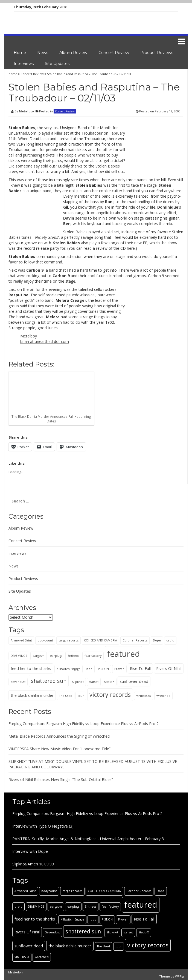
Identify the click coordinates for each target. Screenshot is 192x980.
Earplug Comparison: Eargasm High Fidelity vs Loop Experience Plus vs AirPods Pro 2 (84, 724)
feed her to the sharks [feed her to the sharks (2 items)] (31, 668)
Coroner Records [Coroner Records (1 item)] (135, 640)
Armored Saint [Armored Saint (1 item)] (21, 640)
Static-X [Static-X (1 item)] (109, 682)
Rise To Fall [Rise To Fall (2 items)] (140, 668)
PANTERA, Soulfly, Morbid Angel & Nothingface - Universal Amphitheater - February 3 (88, 839)
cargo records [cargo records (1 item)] (69, 640)
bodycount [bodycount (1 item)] (45, 640)
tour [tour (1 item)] (81, 696)
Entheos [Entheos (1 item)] (73, 656)
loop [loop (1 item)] (89, 669)
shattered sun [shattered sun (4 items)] (49, 681)
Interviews (24, 64)
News (43, 53)
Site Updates (57, 64)
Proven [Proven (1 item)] (119, 669)
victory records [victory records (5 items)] (110, 694)
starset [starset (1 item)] (94, 682)
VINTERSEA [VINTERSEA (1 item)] (144, 696)
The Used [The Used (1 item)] (66, 696)
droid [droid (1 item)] (170, 640)
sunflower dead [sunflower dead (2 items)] (134, 681)
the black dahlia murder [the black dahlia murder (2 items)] (32, 695)
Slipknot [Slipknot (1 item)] (78, 682)
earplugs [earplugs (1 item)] (56, 656)
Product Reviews (157, 53)
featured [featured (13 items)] (123, 654)
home (13, 74)
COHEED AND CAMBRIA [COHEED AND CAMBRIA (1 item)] (101, 640)
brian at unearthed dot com (45, 341)
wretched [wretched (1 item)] (163, 696)
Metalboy (26, 111)
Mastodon (15, 972)
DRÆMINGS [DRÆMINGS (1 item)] (19, 656)
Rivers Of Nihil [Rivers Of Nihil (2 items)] (169, 668)
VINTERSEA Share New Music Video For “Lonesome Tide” (59, 749)
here (131, 248)
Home (20, 53)
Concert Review (114, 53)
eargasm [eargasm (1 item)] (39, 656)
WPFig (179, 976)
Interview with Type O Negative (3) (43, 826)
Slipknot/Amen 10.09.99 (33, 864)
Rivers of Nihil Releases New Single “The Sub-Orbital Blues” (61, 779)
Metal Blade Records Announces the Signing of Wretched (59, 736)
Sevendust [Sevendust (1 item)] (18, 682)
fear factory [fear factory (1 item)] (93, 656)
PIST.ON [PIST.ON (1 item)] (103, 669)
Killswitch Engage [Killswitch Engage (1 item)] (69, 669)
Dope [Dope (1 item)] (157, 640)
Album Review (73, 53)
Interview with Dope (30, 851)
